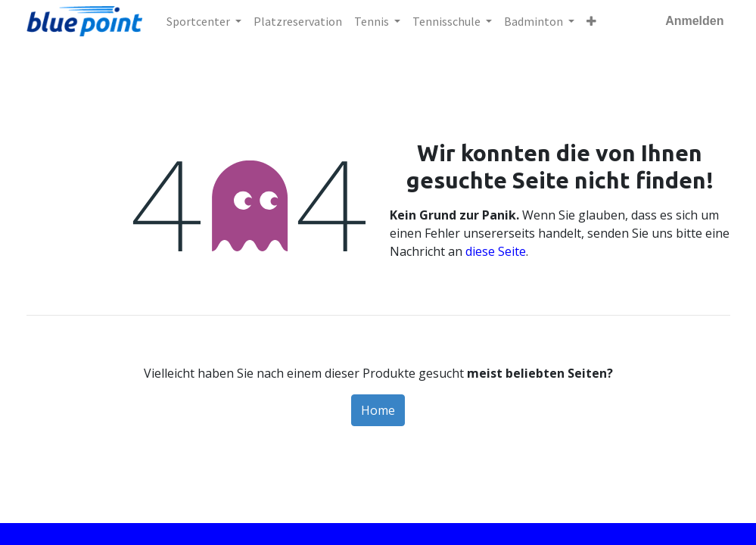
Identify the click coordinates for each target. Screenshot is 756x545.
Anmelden (694, 21)
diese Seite (496, 251)
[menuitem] (298, 21)
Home (378, 410)
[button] (591, 21)
